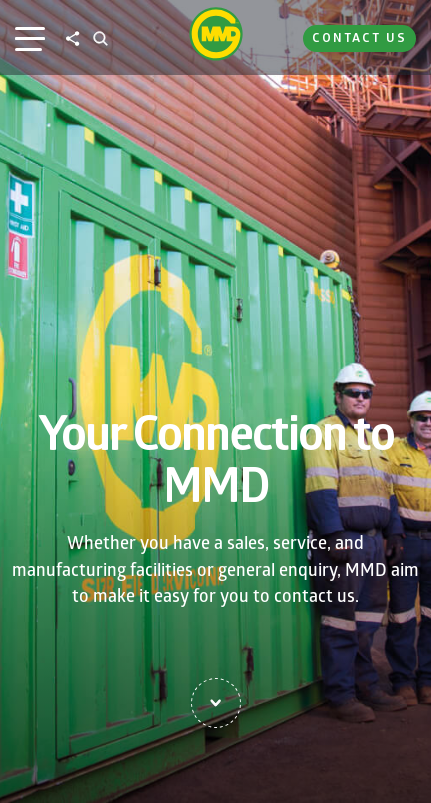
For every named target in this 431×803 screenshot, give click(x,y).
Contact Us (359, 37)
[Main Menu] (30, 38)
